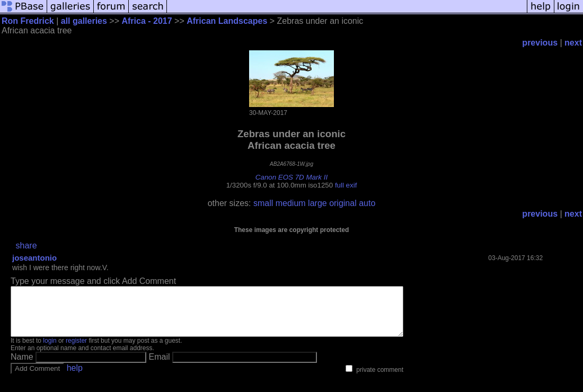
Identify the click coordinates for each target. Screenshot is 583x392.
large (317, 203)
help (75, 377)
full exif (346, 185)
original (343, 203)
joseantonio (34, 258)
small (263, 203)
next (573, 43)
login (50, 350)
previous (540, 43)
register (76, 350)
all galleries (84, 21)
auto (367, 203)
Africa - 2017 (148, 21)
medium (291, 203)
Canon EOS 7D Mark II (291, 177)
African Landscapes (227, 21)
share (26, 246)
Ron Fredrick (28, 21)
